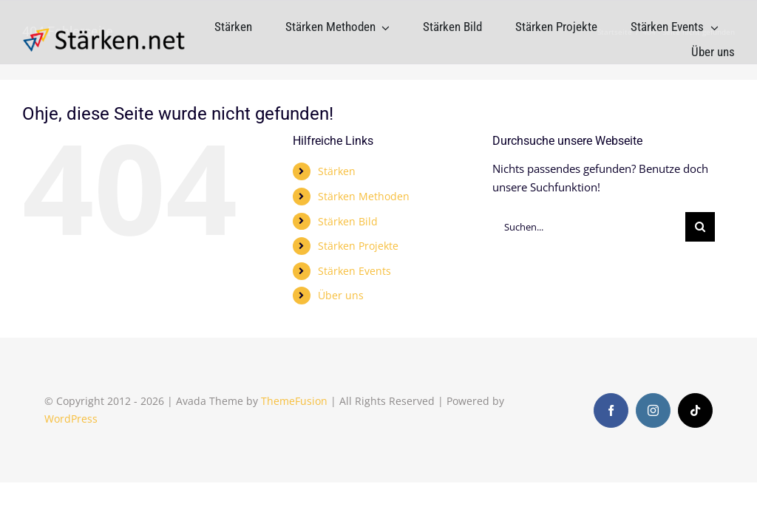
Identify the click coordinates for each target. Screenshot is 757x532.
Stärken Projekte (358, 246)
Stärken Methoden (364, 196)
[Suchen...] (589, 227)
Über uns (341, 295)
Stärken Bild (348, 221)
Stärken (337, 171)
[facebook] (611, 410)
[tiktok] (695, 410)
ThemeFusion (294, 401)
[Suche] (700, 227)
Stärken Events (354, 271)
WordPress (71, 419)
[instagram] (653, 410)
